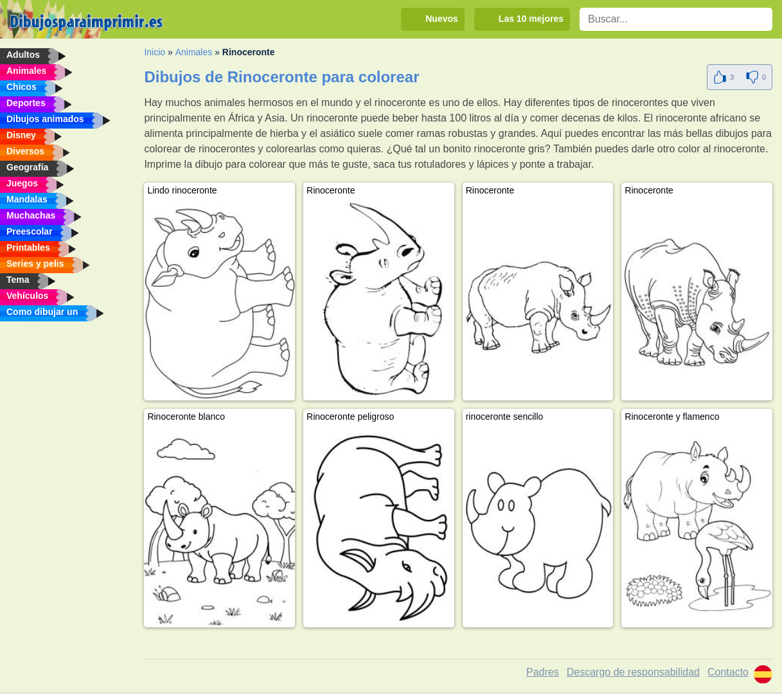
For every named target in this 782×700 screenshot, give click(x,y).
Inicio (155, 52)
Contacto (728, 672)
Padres (543, 672)
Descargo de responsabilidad (633, 672)
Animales (194, 52)
